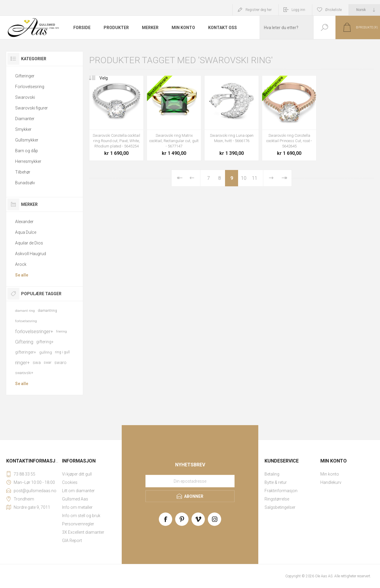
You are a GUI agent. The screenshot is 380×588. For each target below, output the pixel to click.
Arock (21, 264)
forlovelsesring (26, 321)
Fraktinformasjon (281, 491)
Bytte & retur (276, 482)
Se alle (22, 275)
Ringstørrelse (277, 499)
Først (179, 178)
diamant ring (25, 311)
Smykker (23, 129)
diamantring (47, 311)
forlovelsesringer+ (34, 331)
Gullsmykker (27, 140)
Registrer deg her (259, 10)
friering (61, 332)
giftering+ (45, 342)
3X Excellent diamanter (83, 532)
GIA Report (72, 541)
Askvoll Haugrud (31, 254)
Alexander (24, 222)
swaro (60, 363)
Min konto (330, 474)
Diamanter (25, 119)
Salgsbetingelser (280, 507)
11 (255, 178)
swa (37, 363)
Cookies (70, 482)
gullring (46, 352)
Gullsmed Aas (75, 499)
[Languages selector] (364, 10)
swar (47, 363)
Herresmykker (28, 161)
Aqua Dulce (26, 232)
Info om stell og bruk (81, 516)
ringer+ (22, 363)
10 (244, 178)
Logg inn (298, 10)
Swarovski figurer (31, 108)
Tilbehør (23, 172)
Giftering (24, 342)
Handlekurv (331, 482)
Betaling (272, 474)
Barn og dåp (27, 151)
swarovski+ (24, 373)
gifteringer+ (26, 352)
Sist (284, 178)
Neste (271, 178)
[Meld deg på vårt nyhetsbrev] (190, 481)
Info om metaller (77, 507)
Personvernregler (78, 524)
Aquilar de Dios (29, 243)
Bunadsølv (25, 183)
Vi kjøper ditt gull (77, 474)
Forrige (192, 178)
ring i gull (62, 352)
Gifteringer (25, 76)
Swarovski (25, 97)
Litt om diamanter (78, 491)
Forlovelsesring (30, 87)
